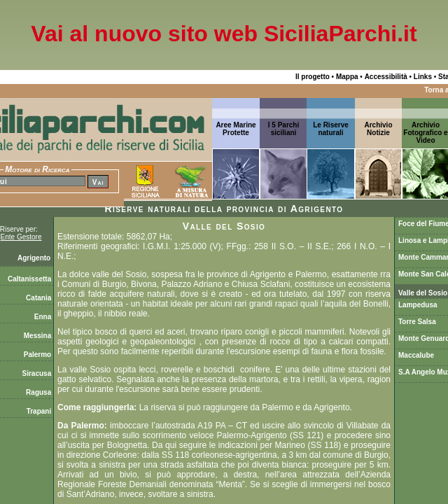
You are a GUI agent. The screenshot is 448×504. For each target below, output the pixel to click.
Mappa (347, 77)
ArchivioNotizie (378, 129)
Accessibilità (386, 77)
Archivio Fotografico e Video (425, 133)
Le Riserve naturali (331, 129)
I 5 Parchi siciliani (283, 129)
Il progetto (313, 77)
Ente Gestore (21, 237)
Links (423, 77)
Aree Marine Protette (236, 129)
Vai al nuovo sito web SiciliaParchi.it (224, 34)
